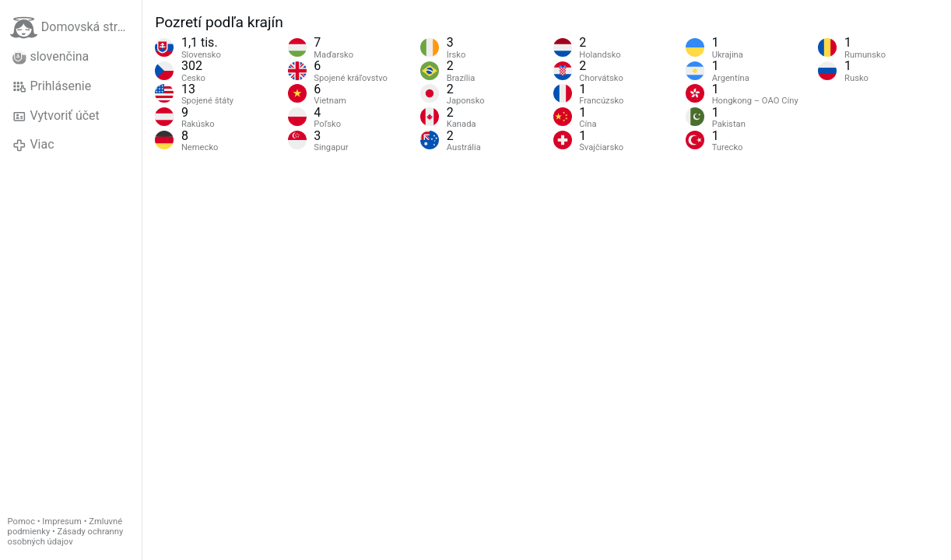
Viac (33, 145)
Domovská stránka (76, 28)
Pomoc (21, 521)
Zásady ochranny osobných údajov (66, 537)
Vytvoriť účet (56, 116)
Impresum (62, 521)
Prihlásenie (52, 86)
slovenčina (51, 57)
